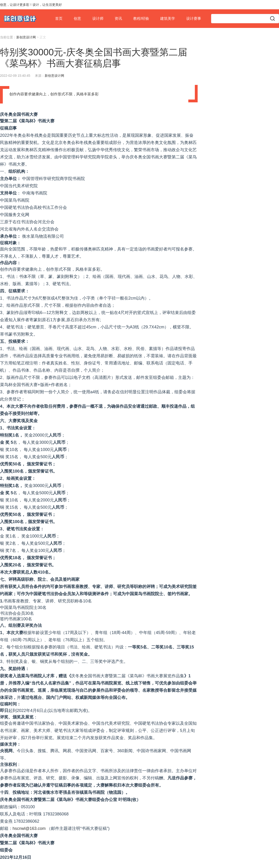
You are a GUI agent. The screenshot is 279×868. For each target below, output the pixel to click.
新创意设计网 (26, 37)
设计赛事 (194, 18)
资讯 (118, 18)
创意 (77, 18)
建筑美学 (168, 18)
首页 (59, 18)
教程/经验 (141, 18)
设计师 (98, 18)
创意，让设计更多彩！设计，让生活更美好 (31, 5)
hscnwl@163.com (29, 828)
